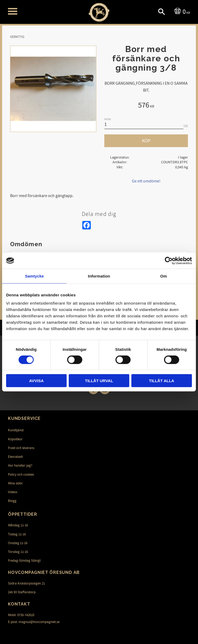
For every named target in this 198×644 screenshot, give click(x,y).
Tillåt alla (162, 381)
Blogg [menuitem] (12, 501)
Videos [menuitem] (13, 492)
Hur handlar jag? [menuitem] (20, 466)
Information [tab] (99, 276)
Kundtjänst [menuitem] (16, 430)
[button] (13, 11)
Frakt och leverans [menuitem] (21, 448)
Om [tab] (164, 276)
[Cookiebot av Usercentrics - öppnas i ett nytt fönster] (169, 261)
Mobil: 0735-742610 (21, 615)
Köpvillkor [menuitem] (15, 439)
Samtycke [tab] (34, 276)
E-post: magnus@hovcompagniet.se (34, 622)
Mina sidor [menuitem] (15, 483)
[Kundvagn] (181, 11)
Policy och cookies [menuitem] (21, 474)
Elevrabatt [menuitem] (15, 457)
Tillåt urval (99, 381)
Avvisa (36, 381)
